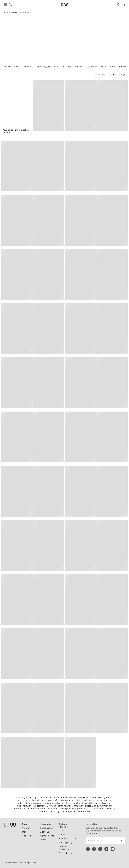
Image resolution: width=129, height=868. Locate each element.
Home (6, 13)
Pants (113, 66)
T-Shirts (103, 66)
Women (14, 13)
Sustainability (47, 828)
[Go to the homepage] (65, 5)
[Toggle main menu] (6, 4)
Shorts (57, 66)
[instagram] (94, 849)
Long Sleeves (91, 66)
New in (17, 66)
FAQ (61, 831)
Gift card (26, 836)
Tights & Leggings (43, 66)
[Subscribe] (121, 841)
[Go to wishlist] (119, 4)
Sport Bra (67, 66)
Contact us (64, 835)
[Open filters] (112, 75)
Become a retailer (67, 839)
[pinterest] (100, 849)
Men (24, 832)
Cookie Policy (65, 853)
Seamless (122, 66)
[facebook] (88, 849)
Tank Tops (78, 66)
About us (45, 832)
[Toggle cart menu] (123, 4)
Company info (47, 836)
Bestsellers (28, 66)
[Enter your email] (102, 841)
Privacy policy (65, 843)
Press (43, 840)
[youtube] (113, 849)
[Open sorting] (123, 75)
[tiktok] (106, 849)
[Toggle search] (10, 4)
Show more (64, 47)
